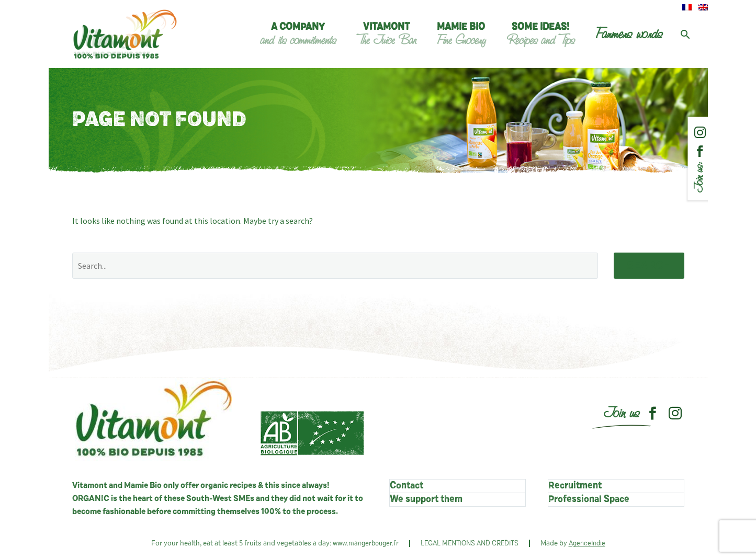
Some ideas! (540, 35)
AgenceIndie (587, 544)
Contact (407, 486)
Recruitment (575, 486)
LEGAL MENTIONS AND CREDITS (470, 544)
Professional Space (589, 499)
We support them (426, 499)
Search (649, 265)
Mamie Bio (461, 35)
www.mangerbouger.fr (366, 544)
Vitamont (386, 35)
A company (298, 35)
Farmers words (629, 34)
